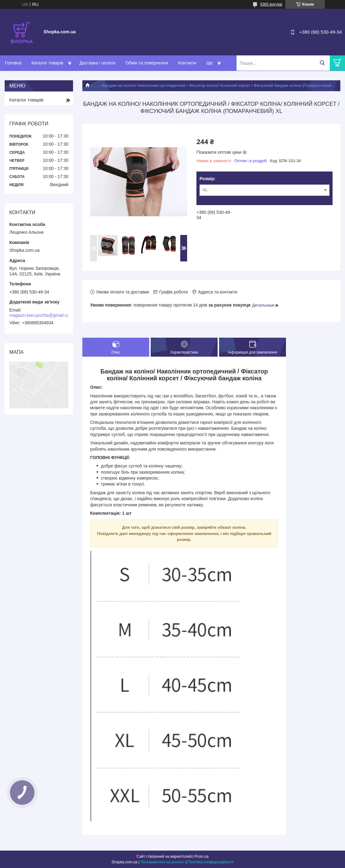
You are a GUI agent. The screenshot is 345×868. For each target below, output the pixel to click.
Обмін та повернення (147, 63)
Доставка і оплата (97, 63)
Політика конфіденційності (211, 862)
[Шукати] (322, 63)
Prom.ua (202, 856)
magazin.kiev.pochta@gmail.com (41, 315)
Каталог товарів (47, 63)
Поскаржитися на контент (163, 862)
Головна (13, 63)
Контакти (187, 63)
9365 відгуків (271, 4)
